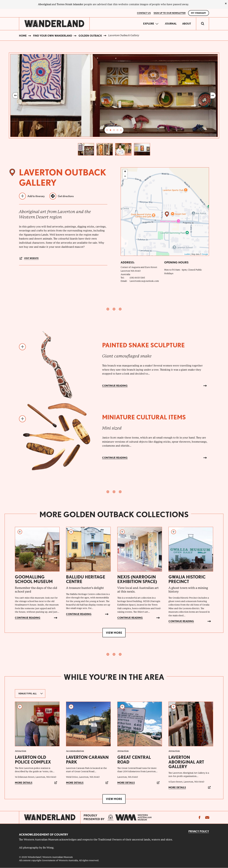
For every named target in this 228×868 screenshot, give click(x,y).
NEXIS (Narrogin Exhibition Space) (137, 579)
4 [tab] (117, 130)
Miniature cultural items (144, 417)
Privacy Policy (199, 831)
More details (24, 783)
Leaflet (187, 254)
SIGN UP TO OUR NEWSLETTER (170, 13)
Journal (171, 24)
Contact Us (144, 13)
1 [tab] (107, 130)
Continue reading (115, 386)
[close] (226, 3)
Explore (149, 24)
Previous (15, 95)
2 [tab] (111, 130)
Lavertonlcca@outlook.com (144, 281)
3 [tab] (114, 130)
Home (23, 36)
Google (205, 254)
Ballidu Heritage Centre (86, 579)
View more (114, 633)
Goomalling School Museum (34, 579)
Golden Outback (90, 36)
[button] (167, 214)
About (187, 24)
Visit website (31, 258)
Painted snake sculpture (143, 345)
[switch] (203, 24)
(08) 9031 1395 (137, 278)
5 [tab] (121, 130)
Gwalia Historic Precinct (187, 579)
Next (213, 95)
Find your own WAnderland (53, 36)
